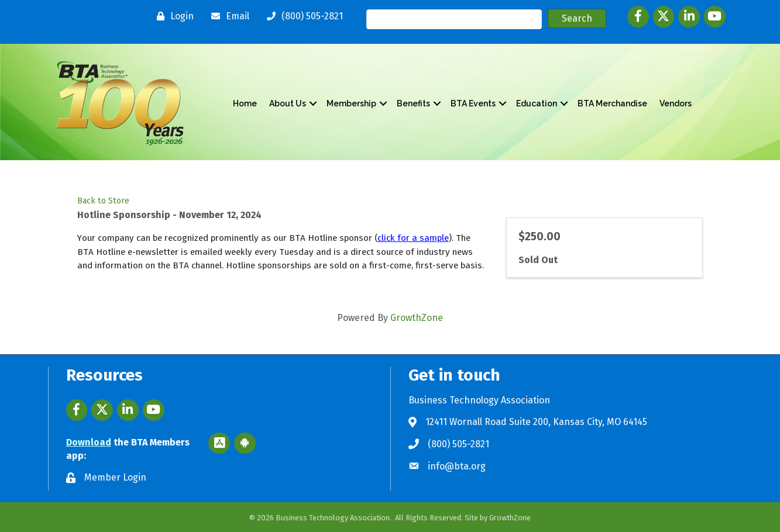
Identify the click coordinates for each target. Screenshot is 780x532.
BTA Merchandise (612, 103)
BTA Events (473, 103)
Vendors (676, 103)
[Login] (172, 16)
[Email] (227, 16)
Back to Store (103, 201)
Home (245, 103)
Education (537, 103)
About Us (288, 103)
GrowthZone (417, 318)
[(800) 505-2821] (302, 16)
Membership (351, 103)
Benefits (413, 103)
